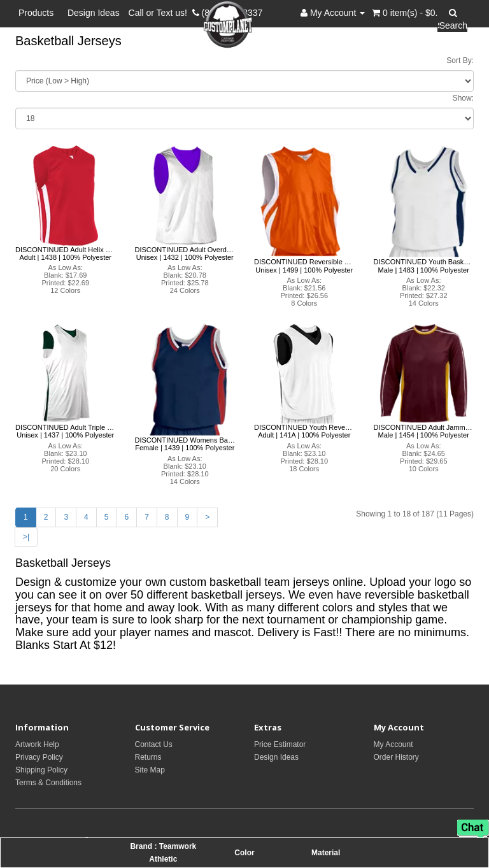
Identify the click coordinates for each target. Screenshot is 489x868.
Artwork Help (37, 744)
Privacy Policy (39, 757)
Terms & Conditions (48, 783)
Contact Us (154, 744)
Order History (396, 757)
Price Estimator (280, 744)
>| (26, 537)
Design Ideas (94, 13)
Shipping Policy (41, 770)
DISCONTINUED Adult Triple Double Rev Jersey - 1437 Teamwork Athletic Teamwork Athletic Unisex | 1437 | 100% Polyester (66, 431)
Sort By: (460, 60)
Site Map (150, 770)
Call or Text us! (160, 13)
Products (39, 13)
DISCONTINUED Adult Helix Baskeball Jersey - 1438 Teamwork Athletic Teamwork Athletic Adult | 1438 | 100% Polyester (66, 253)
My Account (393, 744)
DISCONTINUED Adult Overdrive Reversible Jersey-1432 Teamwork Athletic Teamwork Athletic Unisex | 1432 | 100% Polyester (185, 253)
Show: (463, 98)
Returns (148, 757)
